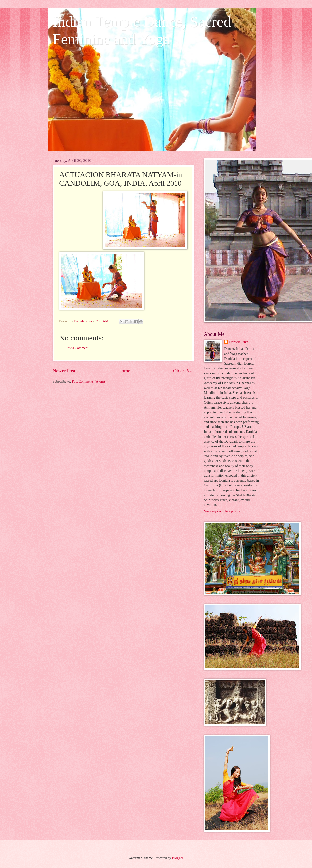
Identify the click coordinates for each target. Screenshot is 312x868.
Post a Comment (77, 348)
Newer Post (64, 371)
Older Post (183, 371)
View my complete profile (222, 511)
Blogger (177, 858)
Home (124, 371)
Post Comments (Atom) (88, 381)
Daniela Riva (239, 342)
